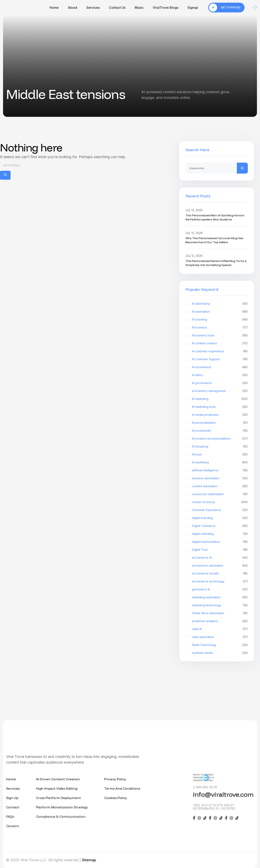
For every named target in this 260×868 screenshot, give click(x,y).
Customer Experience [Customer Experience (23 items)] (220, 510)
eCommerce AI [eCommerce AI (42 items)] (220, 558)
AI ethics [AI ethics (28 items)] (220, 375)
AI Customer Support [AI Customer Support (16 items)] (220, 359)
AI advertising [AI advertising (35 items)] (220, 304)
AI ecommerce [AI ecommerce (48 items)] (220, 367)
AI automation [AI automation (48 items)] (220, 312)
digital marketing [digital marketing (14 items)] (220, 534)
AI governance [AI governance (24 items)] (220, 383)
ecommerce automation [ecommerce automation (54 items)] (220, 566)
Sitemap (89, 860)
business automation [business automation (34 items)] (220, 478)
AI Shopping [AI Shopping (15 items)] (220, 447)
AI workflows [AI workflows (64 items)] (220, 462)
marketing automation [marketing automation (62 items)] (220, 597)
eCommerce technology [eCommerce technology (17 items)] (220, 581)
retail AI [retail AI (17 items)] (220, 629)
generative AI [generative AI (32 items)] (220, 589)
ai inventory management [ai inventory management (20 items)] (220, 391)
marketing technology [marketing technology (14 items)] (220, 605)
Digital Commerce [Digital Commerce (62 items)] (220, 526)
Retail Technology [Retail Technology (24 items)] (220, 645)
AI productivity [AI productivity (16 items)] (220, 431)
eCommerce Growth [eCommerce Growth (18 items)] (220, 574)
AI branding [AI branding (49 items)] (220, 320)
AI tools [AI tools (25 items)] (220, 454)
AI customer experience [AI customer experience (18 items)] (220, 351)
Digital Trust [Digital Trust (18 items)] (220, 550)
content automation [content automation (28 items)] (220, 486)
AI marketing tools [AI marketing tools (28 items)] (220, 407)
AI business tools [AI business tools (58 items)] (220, 335)
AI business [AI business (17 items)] (220, 327)
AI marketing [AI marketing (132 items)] (220, 399)
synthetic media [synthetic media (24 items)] (220, 653)
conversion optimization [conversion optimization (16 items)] (220, 494)
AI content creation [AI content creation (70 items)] (220, 343)
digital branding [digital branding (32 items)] (220, 518)
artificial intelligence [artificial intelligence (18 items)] (220, 470)
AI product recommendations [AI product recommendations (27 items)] (220, 439)
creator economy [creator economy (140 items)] (220, 502)
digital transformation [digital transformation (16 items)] (220, 542)
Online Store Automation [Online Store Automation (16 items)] (220, 613)
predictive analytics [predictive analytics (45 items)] (220, 621)
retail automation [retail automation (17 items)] (220, 637)
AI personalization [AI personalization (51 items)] (220, 423)
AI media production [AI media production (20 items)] (220, 415)
